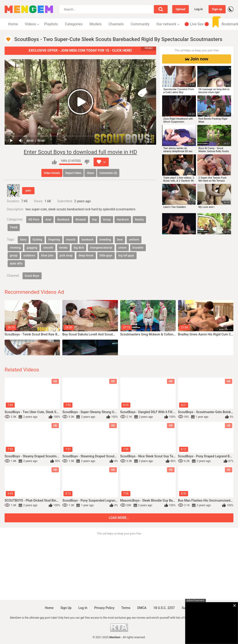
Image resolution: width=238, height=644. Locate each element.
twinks (64, 248)
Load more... (119, 518)
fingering (54, 240)
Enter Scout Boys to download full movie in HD (80, 152)
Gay (94, 220)
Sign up (217, 9)
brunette (138, 248)
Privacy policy (104, 608)
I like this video (54, 162)
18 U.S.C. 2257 (164, 608)
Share (90, 173)
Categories (74, 24)
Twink (14, 227)
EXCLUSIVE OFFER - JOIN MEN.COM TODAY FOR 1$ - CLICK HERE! (80, 50)
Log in (199, 9)
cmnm (122, 248)
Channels (116, 24)
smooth (48, 248)
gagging (32, 248)
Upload (180, 9)
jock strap (66, 256)
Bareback (63, 220)
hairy (23, 240)
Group (107, 220)
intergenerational (101, 248)
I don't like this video (87, 162)
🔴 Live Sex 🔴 (197, 24)
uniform (134, 240)
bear (120, 240)
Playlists (51, 24)
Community (140, 24)
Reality (139, 220)
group (14, 256)
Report (73, 173)
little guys (106, 256)
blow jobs (47, 256)
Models (96, 24)
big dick (79, 248)
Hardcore (123, 220)
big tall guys (126, 256)
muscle (71, 240)
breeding (105, 240)
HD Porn (34, 220)
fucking (37, 240)
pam (28, 191)
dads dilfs (16, 264)
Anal (48, 220)
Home (13, 24)
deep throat (86, 256)
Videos (30, 24)
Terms (126, 608)
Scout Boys (32, 276)
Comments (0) (108, 173)
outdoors (29, 256)
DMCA (142, 608)
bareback (88, 240)
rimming (15, 248)
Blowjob (81, 220)
